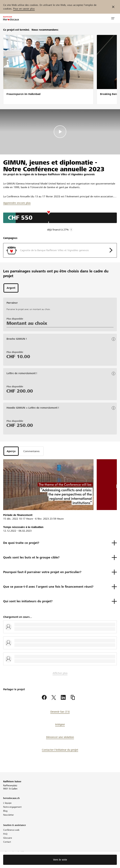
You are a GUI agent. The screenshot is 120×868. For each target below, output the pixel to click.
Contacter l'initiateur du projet (60, 750)
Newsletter (8, 815)
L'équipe (7, 803)
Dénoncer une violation (60, 737)
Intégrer (60, 724)
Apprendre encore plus (17, 203)
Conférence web (11, 830)
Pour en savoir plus (24, 9)
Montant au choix (27, 323)
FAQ (5, 834)
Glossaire (8, 838)
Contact (7, 842)
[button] (113, 18)
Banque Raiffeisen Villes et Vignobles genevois (66, 174)
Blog (5, 811)
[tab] (11, 288)
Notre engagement (12, 807)
